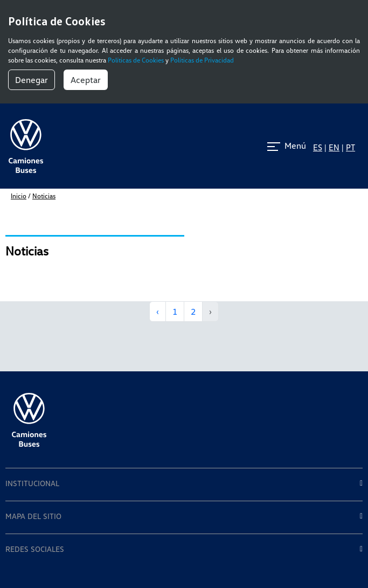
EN (334, 147)
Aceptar (86, 80)
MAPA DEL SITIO (33, 516)
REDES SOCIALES (35, 549)
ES (318, 147)
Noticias (44, 196)
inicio (19, 196)
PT (350, 147)
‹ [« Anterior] (158, 312)
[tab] (184, 485)
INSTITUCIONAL (32, 483)
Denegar (32, 80)
